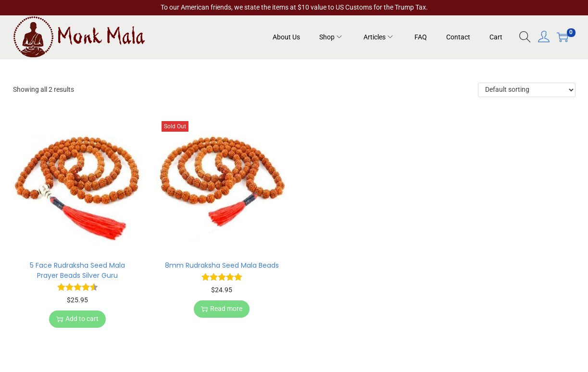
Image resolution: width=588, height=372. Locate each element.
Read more (222, 309)
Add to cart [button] (77, 319)
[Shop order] (527, 90)
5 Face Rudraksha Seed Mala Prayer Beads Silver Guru (77, 270)
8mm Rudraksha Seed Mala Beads (222, 265)
